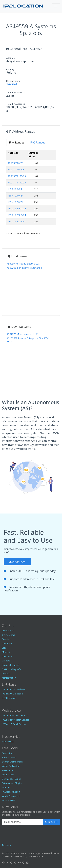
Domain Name (13, 81)
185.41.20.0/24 (15, 196)
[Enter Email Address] (23, 822)
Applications (8, 753)
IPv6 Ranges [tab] (38, 142)
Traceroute (8, 770)
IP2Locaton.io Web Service (15, 715)
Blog (4, 648)
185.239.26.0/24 (16, 221)
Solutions (7, 639)
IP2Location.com (24, 853)
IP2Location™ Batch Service (16, 720)
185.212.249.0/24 (17, 208)
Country (10, 69)
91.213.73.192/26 (17, 183)
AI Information (9, 678)
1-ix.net (12, 84)
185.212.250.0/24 (17, 215)
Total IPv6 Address (16, 104)
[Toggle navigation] (56, 6)
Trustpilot (7, 845)
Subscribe (52, 822)
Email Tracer (8, 775)
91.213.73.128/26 (17, 176)
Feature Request (10, 665)
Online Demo (9, 635)
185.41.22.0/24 (15, 202)
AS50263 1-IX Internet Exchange (24, 268)
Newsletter (7, 656)
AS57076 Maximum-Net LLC (22, 334)
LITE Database (9, 698)
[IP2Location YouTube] (19, 863)
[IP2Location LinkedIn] (27, 863)
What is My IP (9, 800)
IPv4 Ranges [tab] (17, 142)
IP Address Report (11, 792)
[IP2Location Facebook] (3, 863)
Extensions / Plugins (12, 783)
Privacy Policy (21, 856)
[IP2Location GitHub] (15, 863)
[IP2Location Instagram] (23, 863)
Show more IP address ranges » (23, 233)
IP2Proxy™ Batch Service (14, 724)
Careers (6, 661)
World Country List (11, 796)
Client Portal (8, 631)
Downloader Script (11, 779)
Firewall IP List (9, 757)
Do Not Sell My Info (11, 669)
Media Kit (7, 652)
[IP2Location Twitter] (7, 863)
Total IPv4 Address (16, 92)
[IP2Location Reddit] (11, 863)
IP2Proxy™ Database (12, 694)
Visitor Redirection (11, 766)
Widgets (6, 787)
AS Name (11, 58)
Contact (6, 673)
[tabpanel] (31, 192)
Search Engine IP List (12, 762)
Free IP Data (8, 742)
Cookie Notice (36, 856)
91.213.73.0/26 (15, 163)
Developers (8, 643)
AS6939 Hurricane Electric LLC (23, 264)
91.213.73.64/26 (16, 169)
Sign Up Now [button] (17, 562)
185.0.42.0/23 (15, 189)
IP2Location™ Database (14, 689)
